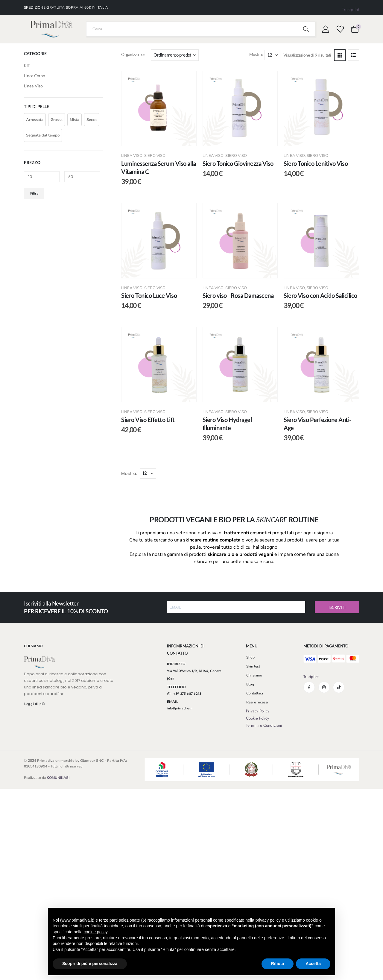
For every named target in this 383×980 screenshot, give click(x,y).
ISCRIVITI (337, 607)
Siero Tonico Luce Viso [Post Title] (149, 295)
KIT (27, 66)
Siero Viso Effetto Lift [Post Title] (148, 420)
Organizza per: (134, 54)
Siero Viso (155, 156)
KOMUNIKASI (58, 778)
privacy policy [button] (268, 920)
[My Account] (326, 29)
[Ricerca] (306, 29)
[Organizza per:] (175, 55)
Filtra (34, 193)
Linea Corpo (34, 76)
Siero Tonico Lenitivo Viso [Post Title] (316, 163)
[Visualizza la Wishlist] (340, 29)
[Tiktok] (339, 687)
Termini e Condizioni (264, 725)
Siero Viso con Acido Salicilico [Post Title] (320, 295)
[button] (340, 55)
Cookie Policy (257, 718)
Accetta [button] (313, 964)
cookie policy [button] (96, 932)
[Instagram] (324, 687)
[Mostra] (272, 55)
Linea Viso (132, 156)
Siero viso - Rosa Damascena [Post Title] (238, 295)
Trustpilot (351, 10)
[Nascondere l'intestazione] (51, 29)
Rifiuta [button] (278, 964)
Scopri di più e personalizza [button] (90, 964)
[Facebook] (309, 687)
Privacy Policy (258, 711)
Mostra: (256, 54)
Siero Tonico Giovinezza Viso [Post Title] (238, 163)
